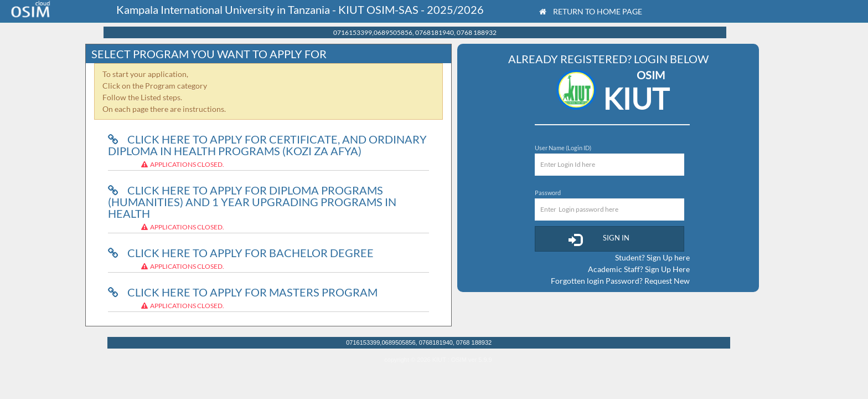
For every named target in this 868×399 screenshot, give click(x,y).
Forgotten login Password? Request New (620, 281)
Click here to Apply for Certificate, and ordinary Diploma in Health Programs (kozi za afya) (267, 145)
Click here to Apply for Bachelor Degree (241, 253)
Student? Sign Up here (652, 257)
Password (548, 193)
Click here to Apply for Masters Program (243, 292)
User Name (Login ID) (563, 148)
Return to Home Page (591, 11)
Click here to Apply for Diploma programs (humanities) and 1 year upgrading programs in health (252, 202)
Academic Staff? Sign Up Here (639, 269)
